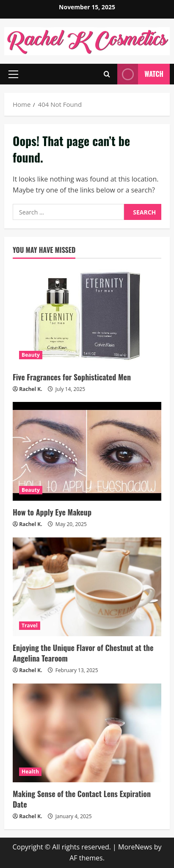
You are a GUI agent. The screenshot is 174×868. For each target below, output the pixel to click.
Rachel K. (31, 389)
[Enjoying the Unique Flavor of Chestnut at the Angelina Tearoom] (87, 587)
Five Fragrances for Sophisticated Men (72, 377)
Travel (30, 625)
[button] (13, 74)
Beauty (31, 355)
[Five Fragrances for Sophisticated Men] (87, 316)
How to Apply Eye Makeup (52, 512)
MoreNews (135, 847)
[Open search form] (107, 74)
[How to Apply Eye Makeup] (87, 451)
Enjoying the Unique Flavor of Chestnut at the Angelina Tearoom (83, 653)
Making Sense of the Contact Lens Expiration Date (82, 799)
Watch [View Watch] (140, 74)
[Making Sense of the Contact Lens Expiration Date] (87, 733)
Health (30, 772)
